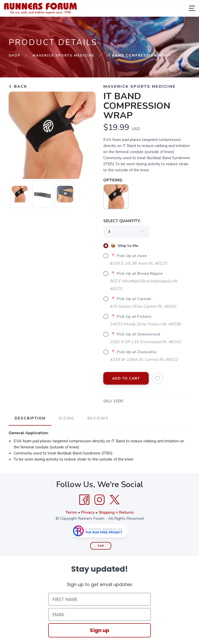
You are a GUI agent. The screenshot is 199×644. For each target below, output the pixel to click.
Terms (71, 512)
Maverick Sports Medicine (64, 56)
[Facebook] (84, 500)
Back (18, 87)
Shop (15, 56)
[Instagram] (99, 500)
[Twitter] (115, 500)
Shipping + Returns (116, 512)
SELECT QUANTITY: (122, 221)
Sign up (100, 630)
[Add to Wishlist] (157, 378)
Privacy (88, 512)
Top (101, 546)
